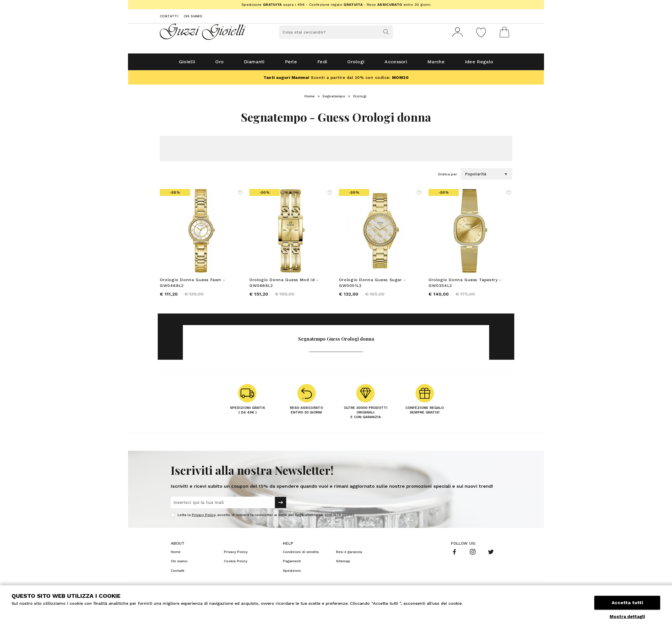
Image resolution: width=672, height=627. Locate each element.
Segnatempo (334, 99)
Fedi (322, 64)
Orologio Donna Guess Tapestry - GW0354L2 (465, 285)
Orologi (356, 64)
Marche (436, 64)
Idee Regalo (479, 64)
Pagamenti (292, 564)
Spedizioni (292, 574)
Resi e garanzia (349, 555)
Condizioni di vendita (301, 555)
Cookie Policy (236, 564)
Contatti (169, 16)
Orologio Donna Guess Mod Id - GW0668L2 (284, 285)
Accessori (396, 64)
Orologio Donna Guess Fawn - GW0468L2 (192, 285)
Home (310, 99)
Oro (219, 64)
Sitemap (343, 564)
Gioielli (187, 64)
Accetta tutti (627, 603)
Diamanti (254, 64)
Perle (291, 64)
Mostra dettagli (627, 617)
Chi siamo (193, 16)
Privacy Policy (204, 518)
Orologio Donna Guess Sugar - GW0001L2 (372, 285)
